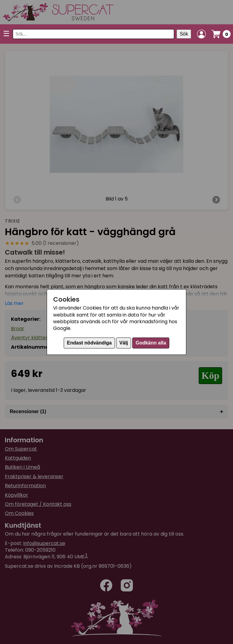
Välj (123, 343)
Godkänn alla (151, 343)
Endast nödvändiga (89, 343)
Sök (184, 34)
